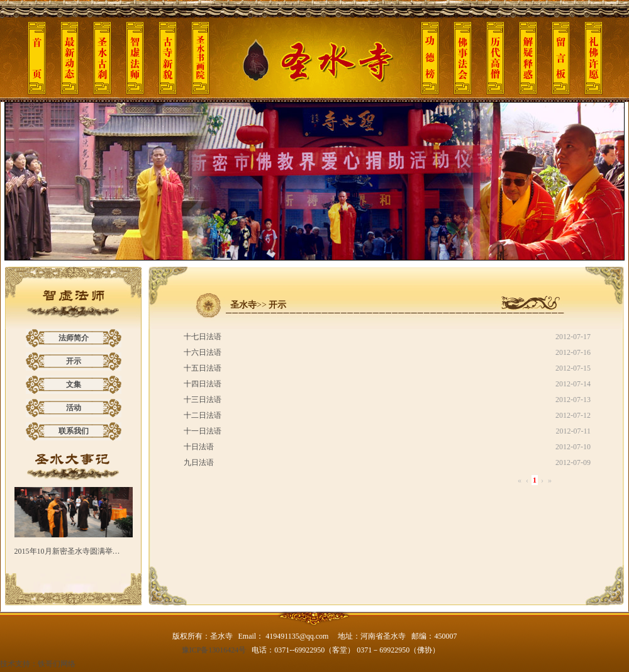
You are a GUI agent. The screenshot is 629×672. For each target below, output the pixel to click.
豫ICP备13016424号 (214, 650)
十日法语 (199, 447)
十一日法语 (203, 431)
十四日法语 (203, 384)
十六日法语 (203, 352)
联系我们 (74, 431)
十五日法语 (203, 368)
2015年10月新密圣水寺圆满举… (67, 551)
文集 (74, 384)
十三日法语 (203, 400)
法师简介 (74, 338)
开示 (74, 361)
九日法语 (199, 462)
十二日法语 (203, 415)
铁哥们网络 (57, 664)
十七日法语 (203, 337)
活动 (74, 408)
